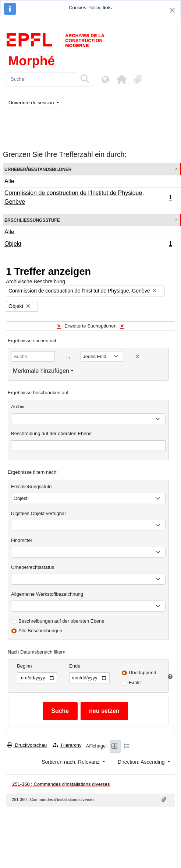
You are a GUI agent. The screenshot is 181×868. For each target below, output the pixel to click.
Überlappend (142, 673)
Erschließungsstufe (32, 220)
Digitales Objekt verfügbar (39, 513)
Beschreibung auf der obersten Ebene (51, 433)
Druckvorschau (27, 745)
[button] (121, 79)
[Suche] (41, 79)
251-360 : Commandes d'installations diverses (61, 784)
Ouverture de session (32, 103)
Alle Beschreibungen (40, 631)
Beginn (24, 666)
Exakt (135, 682)
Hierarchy (67, 745)
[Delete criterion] (138, 356)
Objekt (88, 245)
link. (107, 8)
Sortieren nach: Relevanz (71, 762)
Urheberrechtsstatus (33, 567)
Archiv (18, 407)
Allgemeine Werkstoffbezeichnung (47, 594)
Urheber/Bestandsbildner (38, 169)
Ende (75, 666)
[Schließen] (172, 10)
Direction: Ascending (142, 762)
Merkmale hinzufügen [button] (41, 371)
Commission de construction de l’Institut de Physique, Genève (88, 197)
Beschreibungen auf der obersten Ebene (61, 621)
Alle (9, 181)
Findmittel (21, 540)
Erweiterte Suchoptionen (90, 326)
